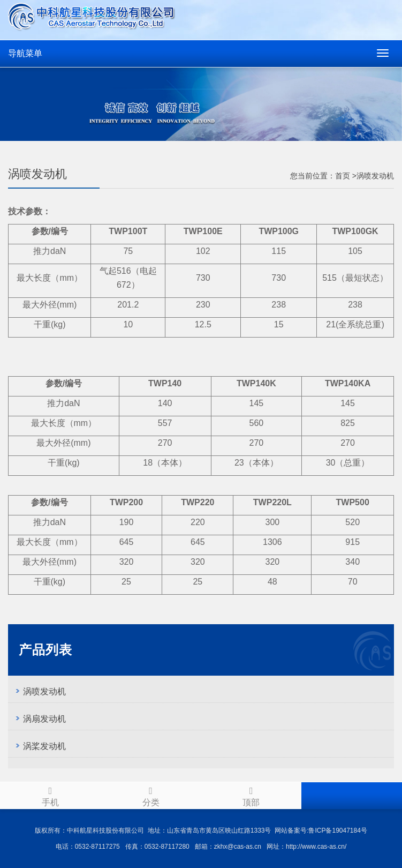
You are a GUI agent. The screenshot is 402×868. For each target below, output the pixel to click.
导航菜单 (25, 53)
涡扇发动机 (44, 719)
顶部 (252, 795)
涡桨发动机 (44, 746)
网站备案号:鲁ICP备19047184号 (321, 830)
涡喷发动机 (44, 691)
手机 (50, 795)
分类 (151, 795)
